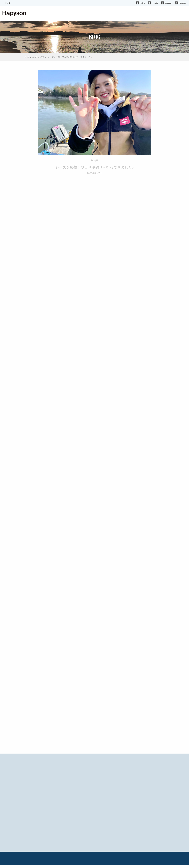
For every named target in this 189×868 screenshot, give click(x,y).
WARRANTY (166, 14)
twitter (140, 3)
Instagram (181, 3)
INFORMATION (94, 14)
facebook (167, 3)
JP (6, 3)
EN (10, 3)
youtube (153, 3)
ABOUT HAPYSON (48, 14)
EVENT (80, 14)
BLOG (109, 14)
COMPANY (151, 14)
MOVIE (119, 14)
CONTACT (181, 14)
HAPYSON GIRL (134, 14)
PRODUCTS (67, 14)
